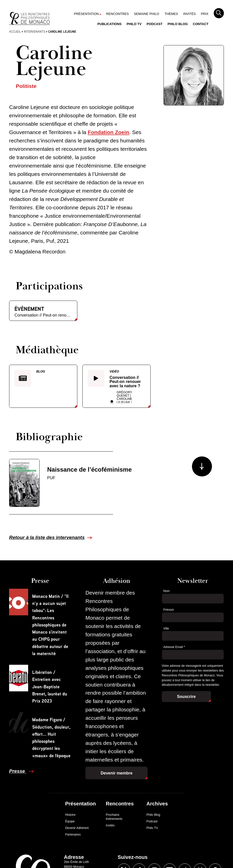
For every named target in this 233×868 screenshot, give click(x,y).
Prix (205, 14)
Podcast (155, 24)
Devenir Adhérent (77, 828)
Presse (18, 771)
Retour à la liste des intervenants (47, 537)
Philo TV (134, 24)
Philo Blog (178, 24)
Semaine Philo (147, 14)
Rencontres (117, 14)
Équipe (70, 821)
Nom (166, 591)
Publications (109, 24)
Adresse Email (174, 647)
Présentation (86, 14)
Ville (166, 629)
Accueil (15, 32)
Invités (189, 14)
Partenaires (73, 835)
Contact (201, 24)
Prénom (169, 610)
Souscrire (186, 697)
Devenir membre (116, 773)
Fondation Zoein (108, 132)
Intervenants (34, 32)
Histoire (70, 815)
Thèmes (171, 14)
